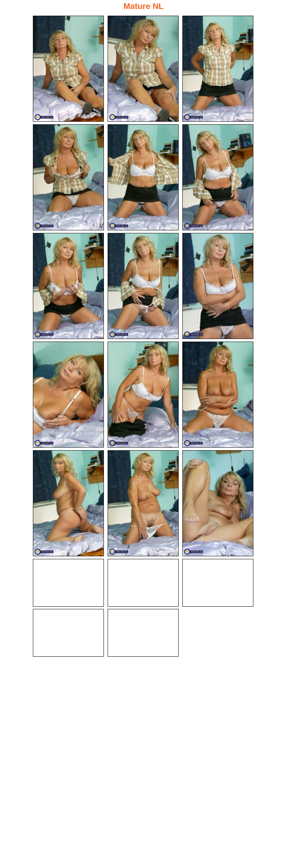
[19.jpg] (68, 633)
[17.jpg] (143, 583)
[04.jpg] (68, 177)
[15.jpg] (218, 503)
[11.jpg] (143, 395)
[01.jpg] (68, 69)
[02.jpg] (143, 69)
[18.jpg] (218, 583)
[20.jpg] (143, 633)
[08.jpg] (143, 286)
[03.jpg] (218, 69)
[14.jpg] (143, 503)
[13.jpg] (68, 503)
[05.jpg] (143, 177)
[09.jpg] (218, 286)
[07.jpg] (68, 286)
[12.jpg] (218, 395)
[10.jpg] (68, 395)
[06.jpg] (218, 177)
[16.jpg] (68, 583)
